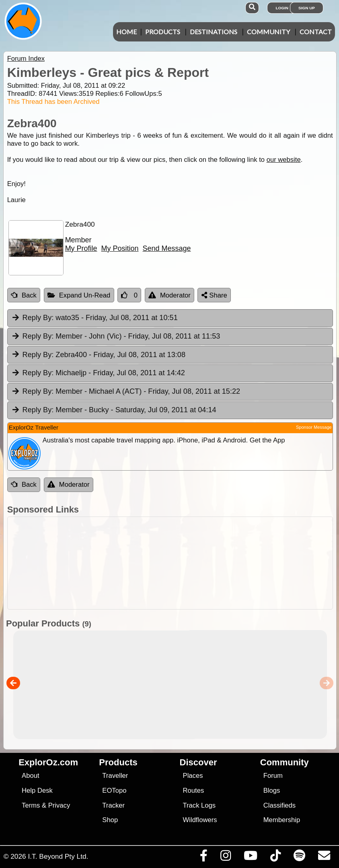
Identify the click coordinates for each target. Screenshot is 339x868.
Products (163, 32)
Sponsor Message (314, 427)
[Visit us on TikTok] (275, 858)
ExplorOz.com (48, 762)
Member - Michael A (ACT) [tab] (126, 392)
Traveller (115, 776)
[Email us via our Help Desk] (324, 858)
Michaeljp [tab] (98, 373)
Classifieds (279, 805)
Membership (282, 820)
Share (214, 295)
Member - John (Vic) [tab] (116, 337)
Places (193, 776)
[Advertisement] (174, 563)
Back (24, 295)
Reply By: (38, 318)
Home (126, 32)
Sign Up (307, 8)
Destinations (214, 32)
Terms (31, 805)
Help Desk (37, 790)
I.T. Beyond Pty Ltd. (58, 856)
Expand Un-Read (79, 295)
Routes (194, 790)
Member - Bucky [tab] (114, 410)
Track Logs (199, 805)
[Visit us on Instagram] (225, 858)
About (30, 776)
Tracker (113, 805)
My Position (120, 248)
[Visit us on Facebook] (203, 858)
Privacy (59, 805)
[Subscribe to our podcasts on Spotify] (299, 858)
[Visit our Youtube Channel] (250, 858)
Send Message (167, 248)
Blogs (272, 790)
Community (268, 32)
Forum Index (26, 59)
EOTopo (114, 790)
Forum (273, 776)
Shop (110, 820)
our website (284, 160)
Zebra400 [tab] (98, 355)
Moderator (169, 295)
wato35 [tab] (95, 318)
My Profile (81, 248)
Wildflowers (200, 820)
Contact (316, 32)
